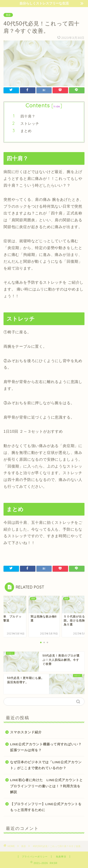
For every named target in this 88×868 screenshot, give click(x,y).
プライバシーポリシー (35, 857)
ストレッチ (30, 123)
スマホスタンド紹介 (26, 732)
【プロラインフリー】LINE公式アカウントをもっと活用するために (46, 807)
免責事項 (61, 857)
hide (57, 106)
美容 (8, 15)
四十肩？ (28, 116)
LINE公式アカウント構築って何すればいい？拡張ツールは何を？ (46, 747)
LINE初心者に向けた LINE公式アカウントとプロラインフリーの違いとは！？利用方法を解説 (46, 786)
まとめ (26, 131)
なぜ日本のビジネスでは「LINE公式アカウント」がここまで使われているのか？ (46, 765)
